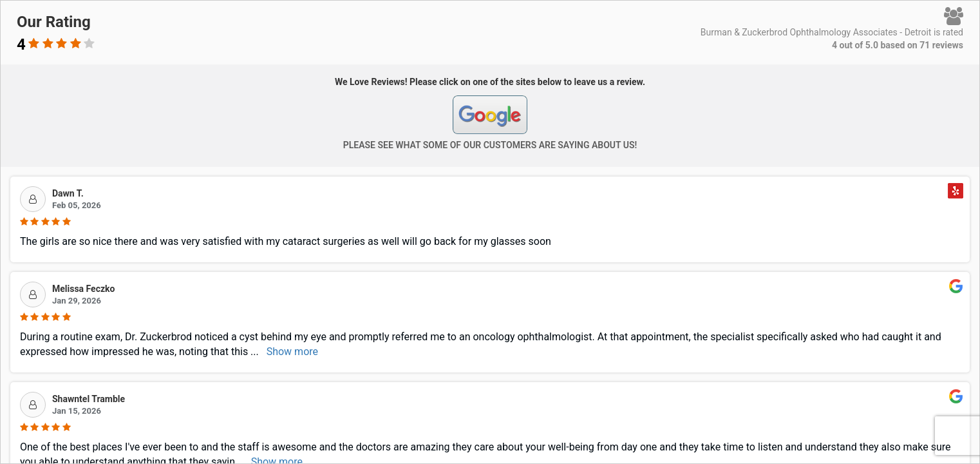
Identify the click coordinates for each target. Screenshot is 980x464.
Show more (292, 352)
